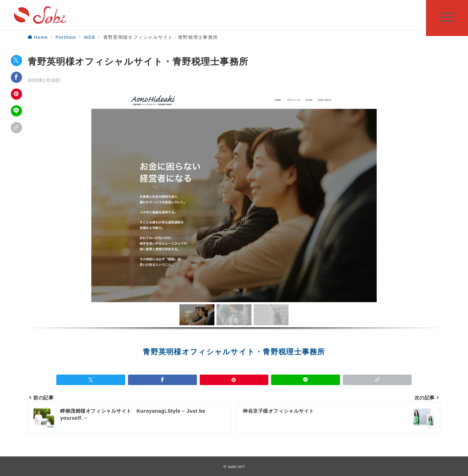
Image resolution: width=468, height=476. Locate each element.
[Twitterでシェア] (16, 61)
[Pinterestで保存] (16, 94)
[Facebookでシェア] (16, 77)
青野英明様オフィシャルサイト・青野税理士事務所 (234, 352)
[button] (197, 315)
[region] (234, 219)
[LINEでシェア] (16, 111)
